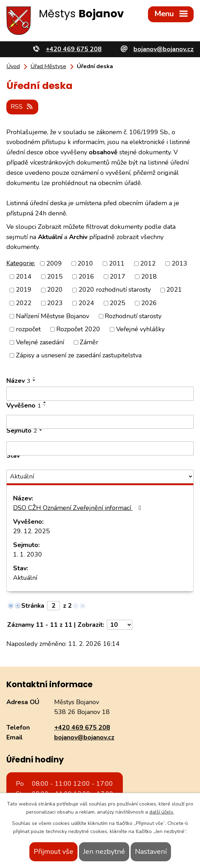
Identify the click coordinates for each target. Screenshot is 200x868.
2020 (55, 290)
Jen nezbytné (104, 852)
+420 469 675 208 (82, 727)
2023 (55, 303)
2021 (174, 290)
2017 (118, 277)
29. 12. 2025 (32, 531)
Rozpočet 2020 (78, 329)
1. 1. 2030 (28, 554)
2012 (148, 263)
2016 (86, 277)
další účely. (162, 812)
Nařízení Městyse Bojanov (53, 316)
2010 (85, 263)
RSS (23, 106)
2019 (24, 290)
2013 (179, 263)
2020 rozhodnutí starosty (115, 290)
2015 (55, 277)
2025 (118, 303)
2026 (149, 303)
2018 (149, 277)
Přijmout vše (53, 852)
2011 (117, 263)
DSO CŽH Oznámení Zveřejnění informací (79, 508)
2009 (54, 263)
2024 (86, 303)
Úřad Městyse (48, 66)
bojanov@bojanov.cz (84, 737)
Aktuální (25, 578)
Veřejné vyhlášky (140, 329)
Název (18, 381)
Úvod (13, 66)
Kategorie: (21, 263)
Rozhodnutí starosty (133, 316)
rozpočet (28, 329)
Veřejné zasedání (40, 342)
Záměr (89, 342)
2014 (24, 277)
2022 (24, 303)
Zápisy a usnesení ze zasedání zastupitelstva (79, 355)
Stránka (33, 606)
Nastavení (151, 852)
